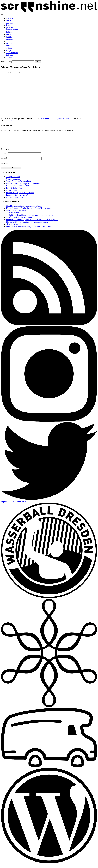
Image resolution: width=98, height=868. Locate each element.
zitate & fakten (12, 53)
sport (8, 41)
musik (9, 34)
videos (9, 46)
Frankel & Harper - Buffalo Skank (20, 196)
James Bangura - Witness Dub (18, 184)
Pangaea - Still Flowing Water (18, 198)
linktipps (10, 32)
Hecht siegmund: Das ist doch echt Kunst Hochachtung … (30, 211)
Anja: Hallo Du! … (14, 216)
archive (9, 57)
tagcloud (10, 55)
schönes (9, 39)
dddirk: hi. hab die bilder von (18, 214)
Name (4, 157)
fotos (8, 25)
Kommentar (7, 152)
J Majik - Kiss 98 (13, 180)
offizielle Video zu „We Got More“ (56, 118)
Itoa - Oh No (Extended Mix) (18, 189)
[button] (5, 14)
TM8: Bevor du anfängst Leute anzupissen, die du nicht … (30, 218)
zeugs (8, 50)
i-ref (10, 121)
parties (9, 37)
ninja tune (28, 73)
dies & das (10, 21)
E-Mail (5, 161)
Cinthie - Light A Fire (15, 200)
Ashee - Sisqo (12, 193)
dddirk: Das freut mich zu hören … (20, 220)
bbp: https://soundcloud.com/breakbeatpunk (24, 209)
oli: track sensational (15, 227)
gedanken (10, 27)
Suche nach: (6, 62)
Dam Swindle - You (14, 191)
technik (9, 43)
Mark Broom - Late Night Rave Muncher (23, 187)
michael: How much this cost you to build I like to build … (30, 230)
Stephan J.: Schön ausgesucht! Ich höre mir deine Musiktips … (32, 223)
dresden (9, 23)
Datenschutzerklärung (21, 504)
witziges (10, 48)
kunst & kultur (12, 30)
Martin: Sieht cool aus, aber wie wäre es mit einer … (28, 225)
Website (4, 166)
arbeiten (9, 18)
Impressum (6, 504)
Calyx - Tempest (13, 182)
